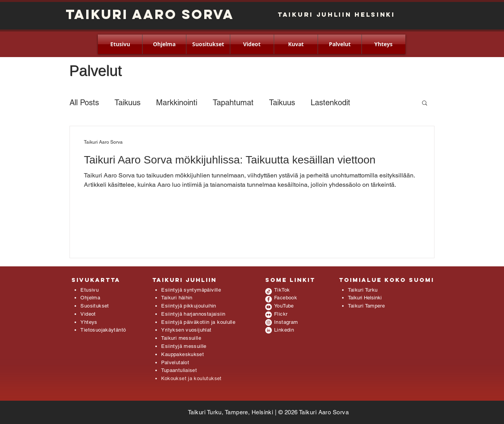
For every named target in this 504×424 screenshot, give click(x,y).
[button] (425, 103)
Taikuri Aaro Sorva (150, 14)
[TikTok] (269, 291)
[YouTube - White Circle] (269, 307)
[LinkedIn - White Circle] (269, 330)
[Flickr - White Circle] (269, 315)
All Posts (84, 103)
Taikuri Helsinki (365, 298)
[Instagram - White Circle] (269, 322)
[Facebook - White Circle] (269, 299)
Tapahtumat (233, 103)
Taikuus (128, 103)
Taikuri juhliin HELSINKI (336, 14)
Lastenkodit (330, 103)
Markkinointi (177, 103)
